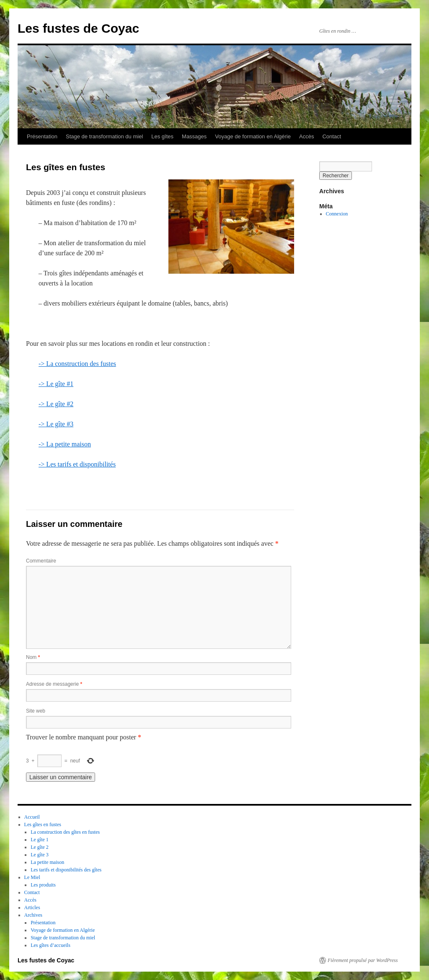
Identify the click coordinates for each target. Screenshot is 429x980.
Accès (306, 136)
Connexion (337, 214)
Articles (32, 907)
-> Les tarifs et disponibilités (77, 464)
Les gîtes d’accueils (50, 945)
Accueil (32, 817)
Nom (33, 657)
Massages (194, 136)
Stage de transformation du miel (104, 136)
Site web (36, 711)
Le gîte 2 (40, 847)
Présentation (42, 136)
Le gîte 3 (40, 855)
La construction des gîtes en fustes (65, 832)
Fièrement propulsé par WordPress (363, 960)
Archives (33, 915)
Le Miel (32, 877)
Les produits (43, 885)
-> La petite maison (65, 444)
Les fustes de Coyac (78, 28)
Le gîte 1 (40, 840)
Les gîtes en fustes (43, 824)
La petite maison (47, 862)
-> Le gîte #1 (56, 384)
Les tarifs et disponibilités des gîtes (66, 870)
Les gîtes (162, 136)
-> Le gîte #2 (56, 404)
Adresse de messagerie (54, 684)
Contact (332, 136)
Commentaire (41, 561)
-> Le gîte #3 (56, 424)
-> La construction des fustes (77, 364)
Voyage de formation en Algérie (253, 136)
